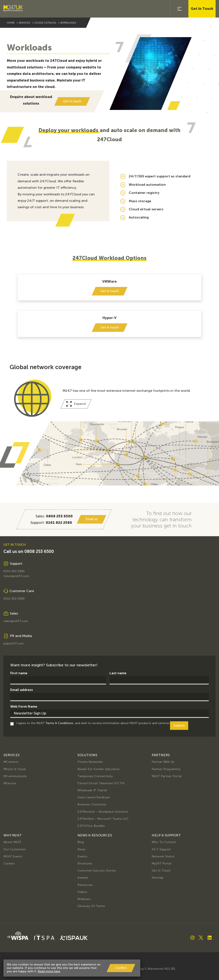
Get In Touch (202, 9)
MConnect (11, 762)
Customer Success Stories (97, 871)
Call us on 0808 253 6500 (29, 552)
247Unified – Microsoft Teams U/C (103, 819)
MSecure (10, 783)
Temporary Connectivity (95, 776)
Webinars (84, 899)
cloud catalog (45, 23)
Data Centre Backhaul (93, 797)
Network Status (163, 856)
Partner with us (163, 762)
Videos (82, 892)
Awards (83, 878)
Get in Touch (161, 871)
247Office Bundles (91, 826)
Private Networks (90, 762)
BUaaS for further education (98, 769)
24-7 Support (161, 849)
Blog (81, 842)
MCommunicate (15, 776)
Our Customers (15, 849)
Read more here (49, 971)
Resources (85, 885)
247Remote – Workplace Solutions (103, 812)
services (24, 23)
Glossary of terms (91, 906)
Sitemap (158, 878)
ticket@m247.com (16, 576)
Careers (9, 863)
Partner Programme (166, 769)
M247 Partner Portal (167, 776)
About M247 (13, 842)
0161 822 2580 (14, 571)
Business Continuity (92, 804)
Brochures (85, 863)
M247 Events (13, 856)
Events (82, 856)
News (81, 849)
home (11, 23)
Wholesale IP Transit (92, 790)
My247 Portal (161, 863)
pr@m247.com (14, 644)
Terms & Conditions (59, 723)
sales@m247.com (16, 621)
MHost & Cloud (14, 769)
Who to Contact (164, 842)
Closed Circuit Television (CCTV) (101, 783)
